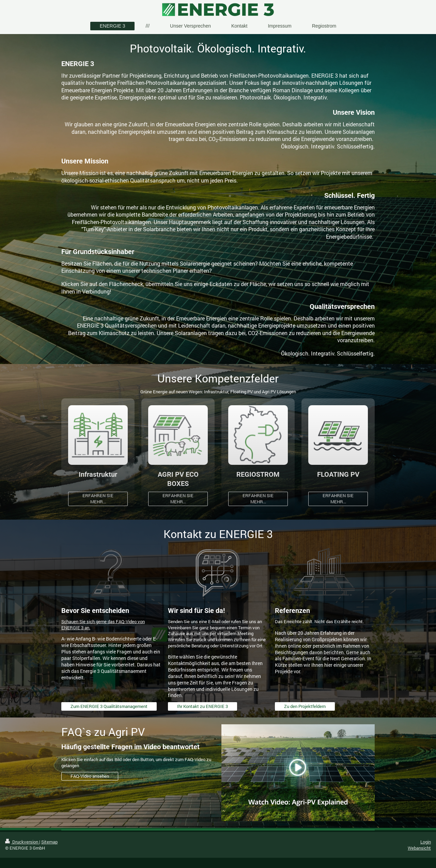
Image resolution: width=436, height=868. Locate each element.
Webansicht (419, 848)
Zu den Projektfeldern (305, 706)
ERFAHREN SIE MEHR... (98, 499)
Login (426, 842)
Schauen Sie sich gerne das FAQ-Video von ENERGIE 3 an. (103, 625)
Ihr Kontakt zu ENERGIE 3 (203, 706)
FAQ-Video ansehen (90, 776)
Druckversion (22, 842)
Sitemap (49, 842)
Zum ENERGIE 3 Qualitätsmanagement (109, 706)
